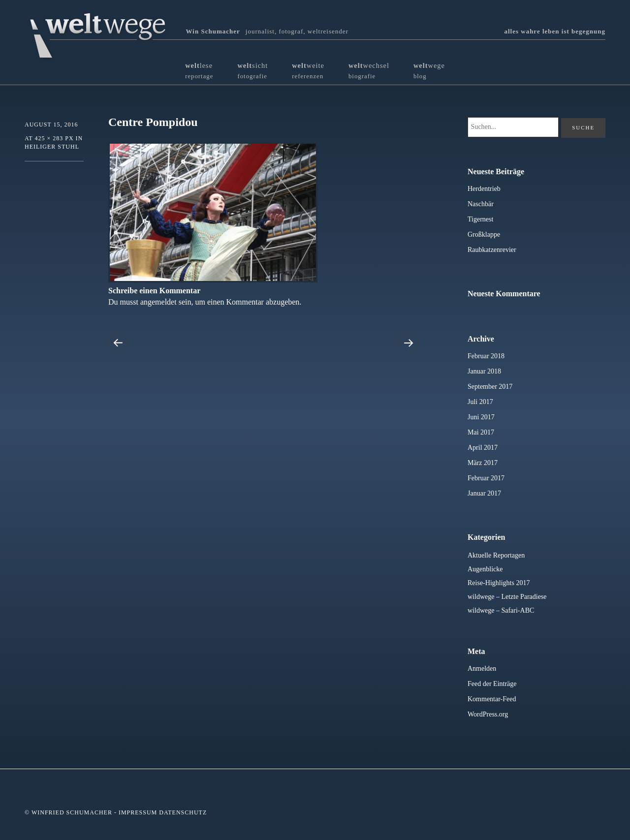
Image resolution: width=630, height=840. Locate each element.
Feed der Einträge (492, 684)
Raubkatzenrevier (492, 250)
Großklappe (484, 234)
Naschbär (481, 204)
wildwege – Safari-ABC (501, 610)
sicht (252, 71)
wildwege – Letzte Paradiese (507, 597)
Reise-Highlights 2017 (499, 583)
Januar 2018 (484, 371)
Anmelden (482, 669)
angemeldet (158, 302)
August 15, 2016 (51, 124)
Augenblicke (485, 569)
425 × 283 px (54, 138)
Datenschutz (183, 812)
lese (199, 71)
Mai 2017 (481, 432)
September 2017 (490, 387)
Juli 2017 (480, 402)
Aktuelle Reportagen (496, 555)
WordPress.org (488, 714)
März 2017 (483, 463)
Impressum (138, 812)
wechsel (369, 71)
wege (429, 71)
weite (308, 71)
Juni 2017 (481, 417)
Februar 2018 (486, 356)
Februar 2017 (486, 478)
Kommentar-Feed (492, 699)
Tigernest (480, 219)
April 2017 (483, 448)
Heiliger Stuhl (52, 147)
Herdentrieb (484, 189)
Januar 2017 (484, 493)
